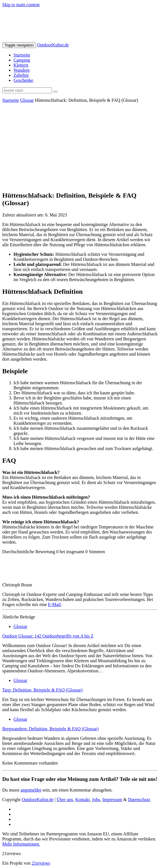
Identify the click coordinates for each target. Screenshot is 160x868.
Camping (22, 60)
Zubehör (21, 75)
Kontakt (83, 800)
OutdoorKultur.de (53, 45)
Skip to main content (21, 5)
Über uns (65, 800)
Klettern (21, 65)
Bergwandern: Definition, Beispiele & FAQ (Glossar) (50, 729)
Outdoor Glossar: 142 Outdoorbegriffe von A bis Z (48, 636)
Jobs (96, 800)
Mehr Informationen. (21, 844)
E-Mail (54, 604)
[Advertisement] (80, 147)
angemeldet (31, 790)
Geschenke (23, 80)
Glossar (27, 100)
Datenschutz (139, 800)
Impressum (112, 800)
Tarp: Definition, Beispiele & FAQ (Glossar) (42, 690)
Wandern (22, 70)
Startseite (22, 55)
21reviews (41, 863)
